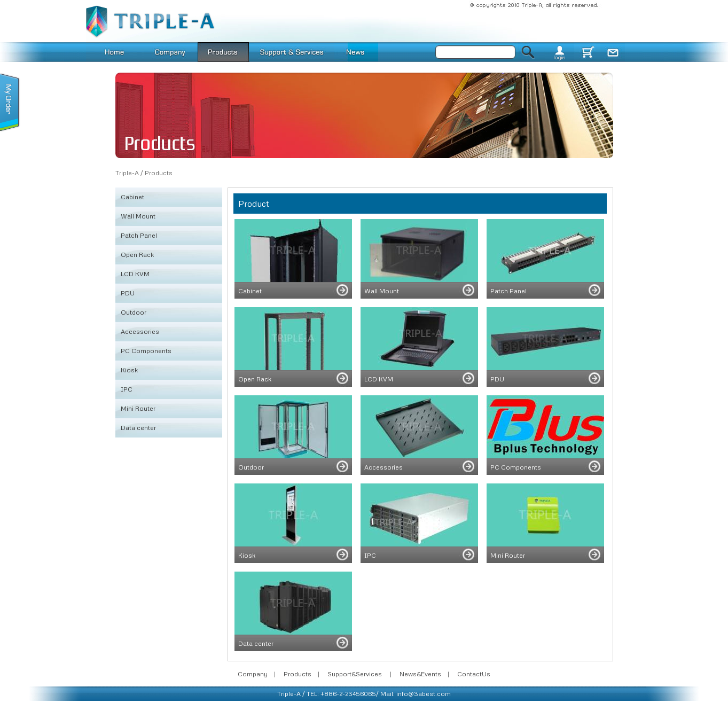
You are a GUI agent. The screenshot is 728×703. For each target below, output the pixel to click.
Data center (138, 428)
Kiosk (130, 370)
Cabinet (132, 197)
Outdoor (134, 312)
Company (253, 674)
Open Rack (138, 255)
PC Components (146, 351)
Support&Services (355, 674)
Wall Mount (138, 216)
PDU (128, 293)
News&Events (420, 674)
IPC (127, 389)
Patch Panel (139, 235)
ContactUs (474, 674)
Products (159, 173)
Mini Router (138, 408)
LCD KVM (135, 274)
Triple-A (127, 173)
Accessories (140, 331)
